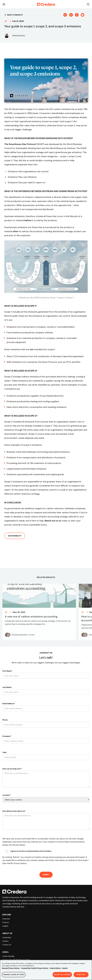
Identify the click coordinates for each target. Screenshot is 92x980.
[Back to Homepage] (46, 4)
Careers (5, 941)
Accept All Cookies (62, 977)
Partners (6, 922)
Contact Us (7, 945)
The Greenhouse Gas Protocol (20, 144)
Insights (5, 926)
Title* (5, 752)
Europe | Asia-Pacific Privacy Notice (16, 960)
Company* (7, 736)
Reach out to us (53, 521)
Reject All (81, 977)
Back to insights (13, 15)
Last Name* (7, 687)
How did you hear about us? (14, 811)
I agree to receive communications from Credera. (31, 851)
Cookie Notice (55, 970)
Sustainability (15, 536)
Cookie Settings (8, 956)
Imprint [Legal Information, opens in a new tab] (65, 970)
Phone (5, 720)
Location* (6, 795)
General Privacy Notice (11, 970)
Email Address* (9, 704)
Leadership (7, 937)
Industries (6, 919)
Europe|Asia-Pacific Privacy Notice (35, 970)
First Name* (7, 671)
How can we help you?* (12, 769)
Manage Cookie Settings (14, 977)
